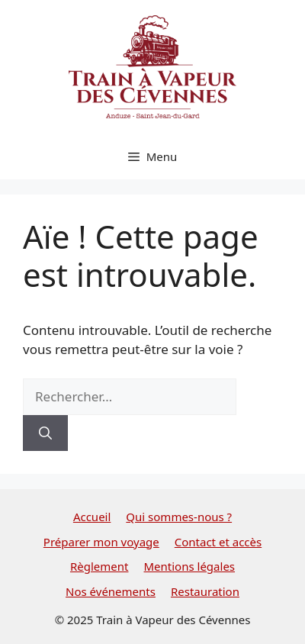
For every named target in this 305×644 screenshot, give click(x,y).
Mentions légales (189, 566)
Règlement (100, 566)
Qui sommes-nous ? (179, 517)
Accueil (92, 517)
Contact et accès (218, 542)
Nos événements (111, 591)
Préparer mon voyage (101, 542)
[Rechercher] (45, 433)
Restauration (205, 591)
